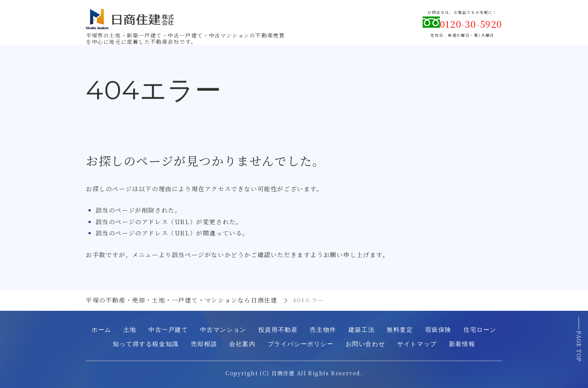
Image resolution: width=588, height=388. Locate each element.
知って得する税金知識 (146, 344)
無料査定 (400, 330)
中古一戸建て (168, 330)
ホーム (101, 330)
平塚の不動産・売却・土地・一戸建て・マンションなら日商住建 (181, 300)
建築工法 (361, 330)
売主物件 (323, 330)
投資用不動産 (278, 330)
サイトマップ (417, 344)
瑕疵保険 (438, 330)
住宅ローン (480, 330)
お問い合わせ (366, 344)
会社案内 (242, 344)
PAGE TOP (579, 347)
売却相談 (204, 344)
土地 (130, 330)
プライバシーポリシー (301, 344)
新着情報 (462, 344)
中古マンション (223, 330)
